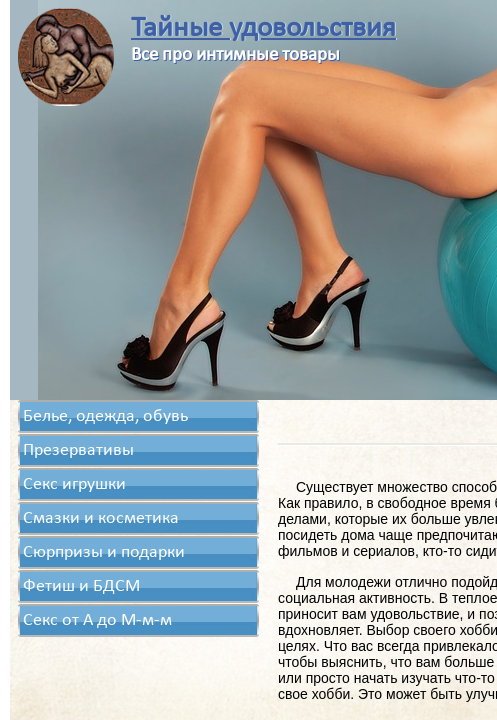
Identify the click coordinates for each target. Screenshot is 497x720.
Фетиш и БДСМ (81, 586)
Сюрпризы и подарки (104, 552)
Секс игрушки (74, 484)
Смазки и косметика (101, 518)
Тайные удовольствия (263, 28)
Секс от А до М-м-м (97, 620)
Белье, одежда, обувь (105, 416)
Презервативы (78, 450)
